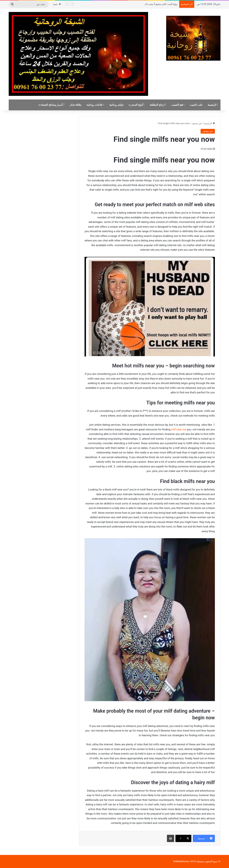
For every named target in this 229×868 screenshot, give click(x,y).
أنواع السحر (138, 105)
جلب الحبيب (196, 105)
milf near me (179, 429)
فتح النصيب (178, 105)
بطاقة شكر (76, 105)
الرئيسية (213, 105)
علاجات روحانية (95, 105)
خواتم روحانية (117, 105)
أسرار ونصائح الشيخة (52, 105)
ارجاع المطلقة (158, 105)
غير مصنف (197, 123)
